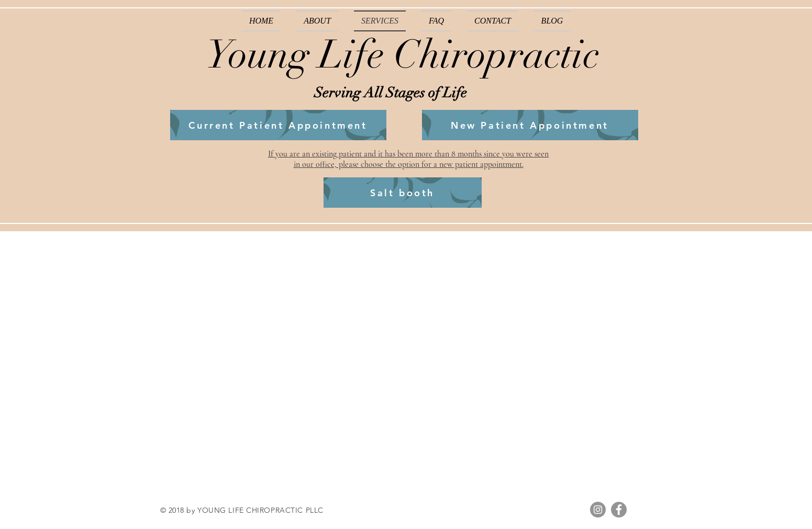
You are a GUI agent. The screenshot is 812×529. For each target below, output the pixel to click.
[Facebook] (619, 510)
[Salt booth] (403, 193)
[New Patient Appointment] (530, 125)
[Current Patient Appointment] (278, 125)
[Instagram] (598, 510)
